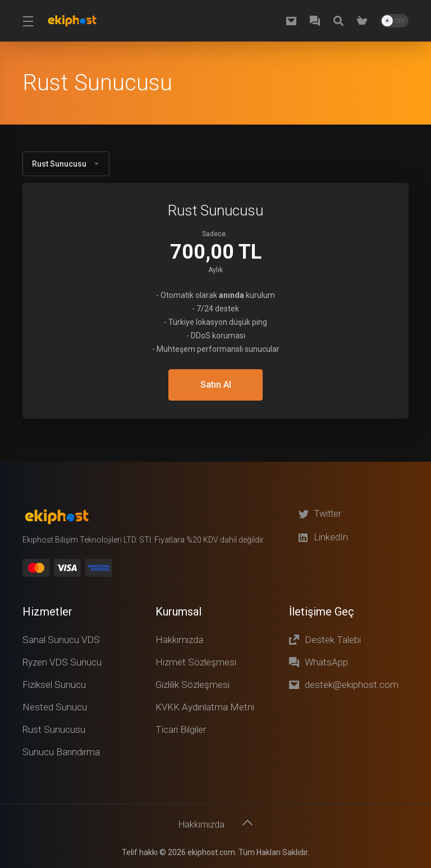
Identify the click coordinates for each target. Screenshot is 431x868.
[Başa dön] (249, 821)
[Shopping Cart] (364, 21)
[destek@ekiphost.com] (294, 21)
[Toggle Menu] (27, 21)
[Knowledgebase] (341, 21)
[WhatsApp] (317, 21)
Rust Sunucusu (66, 164)
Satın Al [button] (215, 385)
